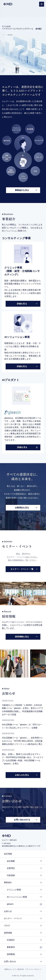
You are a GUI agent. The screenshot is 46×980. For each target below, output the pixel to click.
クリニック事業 (14, 890)
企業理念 (11, 868)
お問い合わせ (10, 961)
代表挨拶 (11, 875)
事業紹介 (8, 882)
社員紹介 (11, 940)
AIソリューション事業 (17, 897)
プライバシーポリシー (33, 969)
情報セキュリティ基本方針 (14, 969)
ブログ (7, 926)
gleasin (10, 904)
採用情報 (8, 933)
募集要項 (11, 947)
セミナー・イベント (13, 918)
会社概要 (11, 861)
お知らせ (8, 911)
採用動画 (11, 954)
